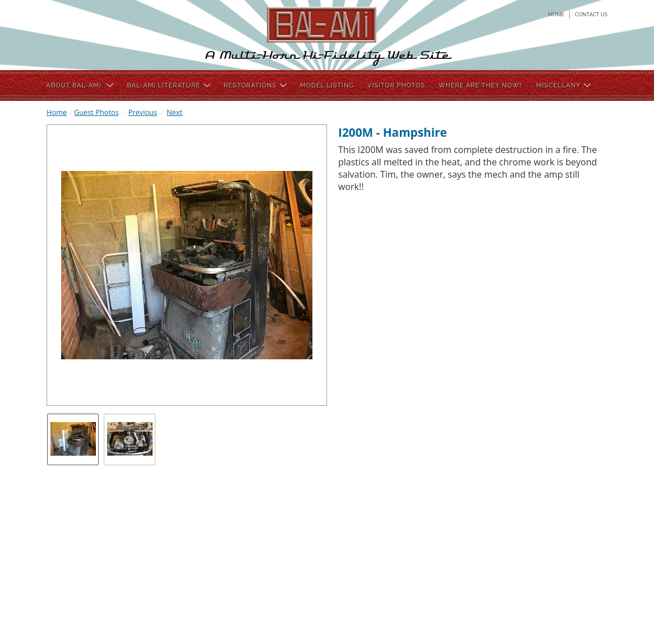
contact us (591, 14)
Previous (143, 112)
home (556, 14)
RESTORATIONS (255, 85)
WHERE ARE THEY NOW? (481, 85)
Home (57, 112)
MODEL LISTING (327, 85)
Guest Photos (96, 112)
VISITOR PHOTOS (396, 85)
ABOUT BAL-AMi (80, 85)
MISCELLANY (563, 85)
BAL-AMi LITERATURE (169, 85)
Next (174, 112)
